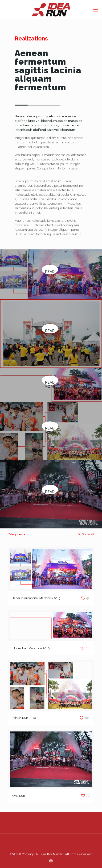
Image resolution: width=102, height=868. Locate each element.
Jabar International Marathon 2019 (37, 598)
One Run (19, 796)
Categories (17, 534)
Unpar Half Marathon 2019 (31, 648)
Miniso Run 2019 (24, 718)
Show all (86, 534)
